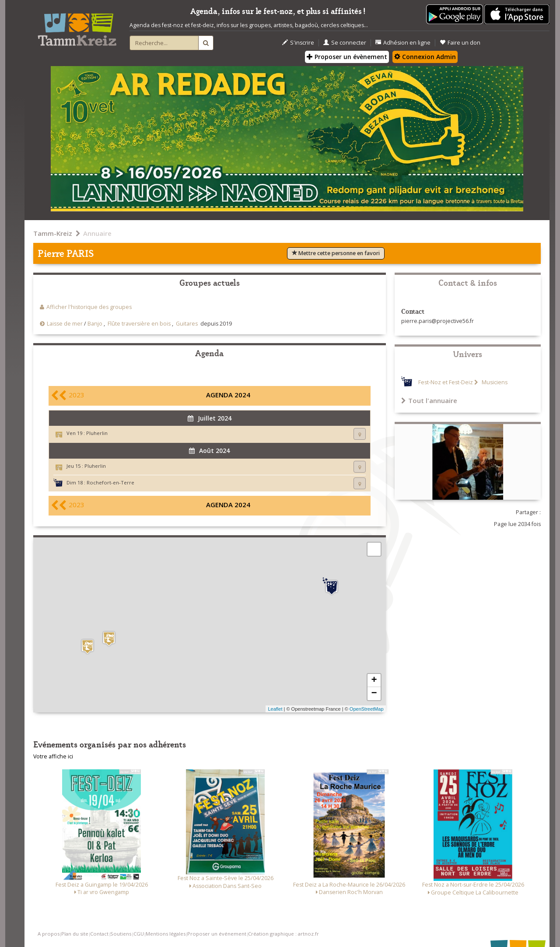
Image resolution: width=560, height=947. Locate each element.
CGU (139, 934)
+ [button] (374, 680)
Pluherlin (97, 433)
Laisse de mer (65, 324)
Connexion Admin (425, 57)
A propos (49, 934)
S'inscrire (298, 43)
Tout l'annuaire (429, 400)
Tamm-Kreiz (53, 233)
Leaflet (275, 709)
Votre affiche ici (53, 756)
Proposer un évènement (347, 57)
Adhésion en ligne (403, 43)
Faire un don (460, 43)
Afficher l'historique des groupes (89, 307)
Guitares (187, 324)
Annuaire (97, 233)
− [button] (374, 694)
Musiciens (494, 382)
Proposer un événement (217, 934)
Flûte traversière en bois (139, 324)
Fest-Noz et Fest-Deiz (446, 382)
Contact (99, 934)
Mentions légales (166, 934)
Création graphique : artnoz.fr (283, 934)
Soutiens (121, 934)
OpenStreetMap (367, 709)
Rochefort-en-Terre (110, 482)
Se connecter (345, 43)
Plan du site (75, 934)
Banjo (95, 324)
